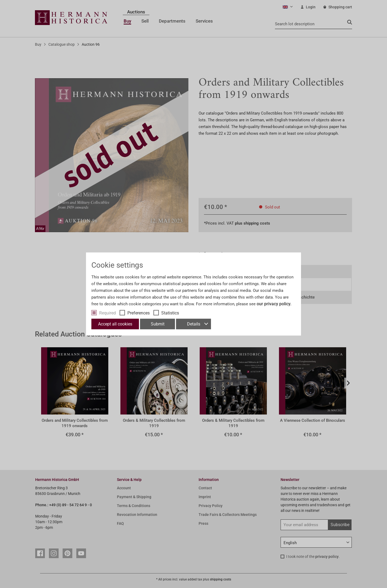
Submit (158, 324)
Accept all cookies (115, 324)
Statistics (170, 313)
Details (197, 324)
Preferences (139, 313)
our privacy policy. (274, 304)
